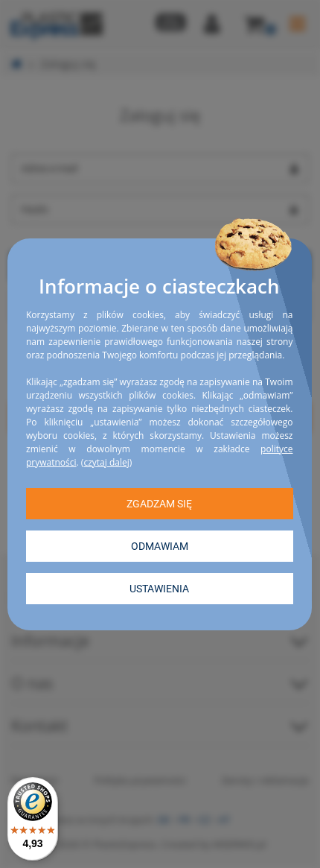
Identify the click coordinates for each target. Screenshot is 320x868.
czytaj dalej (106, 462)
